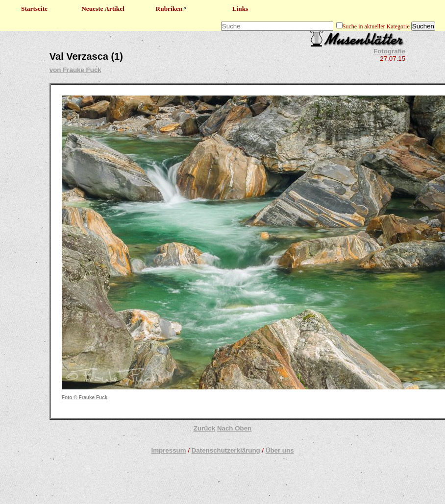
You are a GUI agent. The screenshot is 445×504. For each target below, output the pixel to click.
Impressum (168, 450)
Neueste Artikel (103, 9)
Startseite (34, 9)
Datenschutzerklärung (226, 450)
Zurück (204, 428)
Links (240, 9)
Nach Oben (234, 428)
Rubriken (172, 9)
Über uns (280, 450)
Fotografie (389, 51)
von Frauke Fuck (75, 70)
